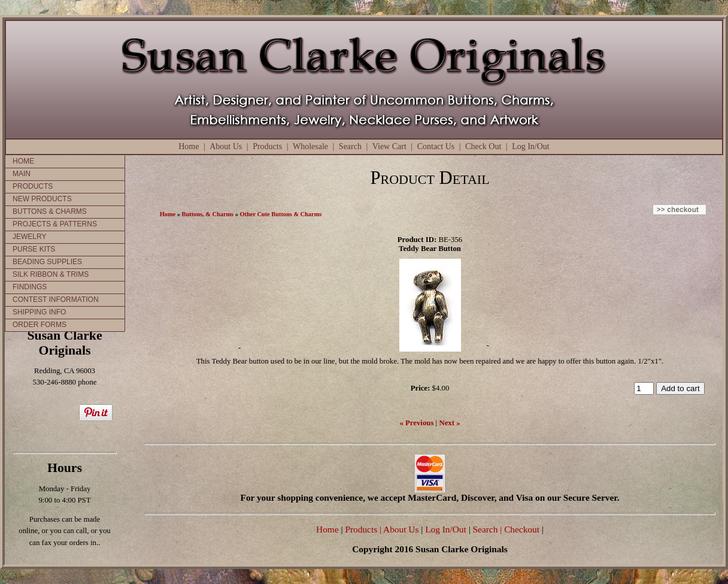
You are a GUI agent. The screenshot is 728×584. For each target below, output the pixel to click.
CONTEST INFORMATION (56, 299)
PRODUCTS (33, 186)
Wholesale (310, 146)
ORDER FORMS (40, 325)
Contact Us (436, 146)
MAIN (22, 174)
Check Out (483, 146)
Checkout (522, 529)
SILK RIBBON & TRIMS (51, 274)
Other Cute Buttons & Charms (281, 214)
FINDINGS (30, 287)
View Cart (389, 146)
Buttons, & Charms (208, 214)
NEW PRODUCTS (42, 199)
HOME (23, 161)
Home (189, 146)
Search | (486, 529)
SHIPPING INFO (39, 312)
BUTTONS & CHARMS (50, 211)
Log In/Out (531, 146)
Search (350, 146)
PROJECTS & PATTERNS (55, 224)
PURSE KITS (34, 249)
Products (267, 146)
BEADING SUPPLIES (47, 262)
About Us (226, 146)
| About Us (400, 529)
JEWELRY (29, 237)
